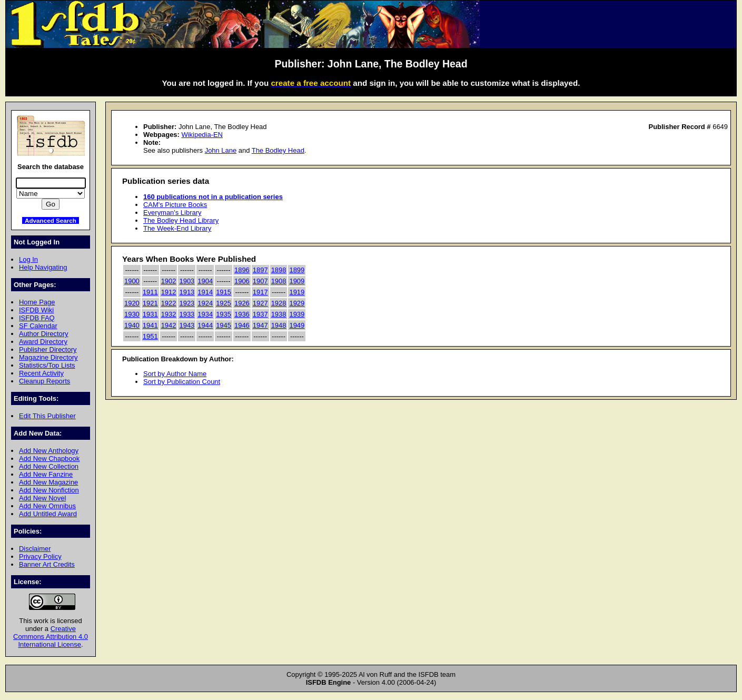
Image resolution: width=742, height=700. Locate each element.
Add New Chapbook (49, 459)
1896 (242, 270)
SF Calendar (38, 326)
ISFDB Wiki (36, 310)
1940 (132, 325)
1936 (242, 314)
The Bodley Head (278, 150)
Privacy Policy (40, 556)
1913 (187, 292)
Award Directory (43, 342)
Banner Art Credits (47, 564)
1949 (297, 325)
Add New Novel (42, 498)
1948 (279, 325)
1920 (132, 303)
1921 (150, 303)
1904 (205, 281)
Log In (28, 259)
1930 (132, 314)
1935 (224, 314)
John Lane (221, 150)
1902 (169, 281)
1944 (205, 325)
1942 (169, 325)
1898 (279, 270)
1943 (187, 325)
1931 (150, 314)
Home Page (37, 302)
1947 (260, 325)
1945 (224, 325)
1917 (260, 292)
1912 (169, 292)
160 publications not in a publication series (213, 197)
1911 (150, 292)
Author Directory (44, 334)
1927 (260, 303)
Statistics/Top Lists (47, 365)
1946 (242, 325)
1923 (187, 303)
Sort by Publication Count (182, 382)
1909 (297, 281)
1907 (260, 281)
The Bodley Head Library (181, 220)
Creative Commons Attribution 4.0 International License (51, 637)
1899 (297, 270)
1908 (279, 281)
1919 (297, 292)
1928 (279, 303)
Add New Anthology (49, 451)
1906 (242, 281)
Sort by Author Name (175, 374)
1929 (297, 303)
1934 (205, 314)
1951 (150, 336)
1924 (205, 303)
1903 (187, 281)
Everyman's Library (172, 213)
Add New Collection (49, 466)
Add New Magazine (48, 482)
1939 (297, 314)
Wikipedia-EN (202, 135)
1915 (224, 292)
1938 (279, 314)
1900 (132, 281)
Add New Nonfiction (49, 490)
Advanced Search (51, 220)
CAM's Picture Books (175, 205)
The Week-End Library (177, 228)
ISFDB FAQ (37, 318)
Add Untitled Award (48, 514)
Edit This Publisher (47, 416)
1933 (187, 314)
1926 (242, 303)
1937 (260, 314)
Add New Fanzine (46, 474)
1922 (169, 303)
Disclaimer (35, 549)
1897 (260, 270)
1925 (224, 303)
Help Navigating (43, 267)
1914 (205, 292)
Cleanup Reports (44, 381)
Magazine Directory (48, 357)
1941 (150, 325)
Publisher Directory (48, 349)
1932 (169, 314)
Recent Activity (41, 373)
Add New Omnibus (47, 506)
